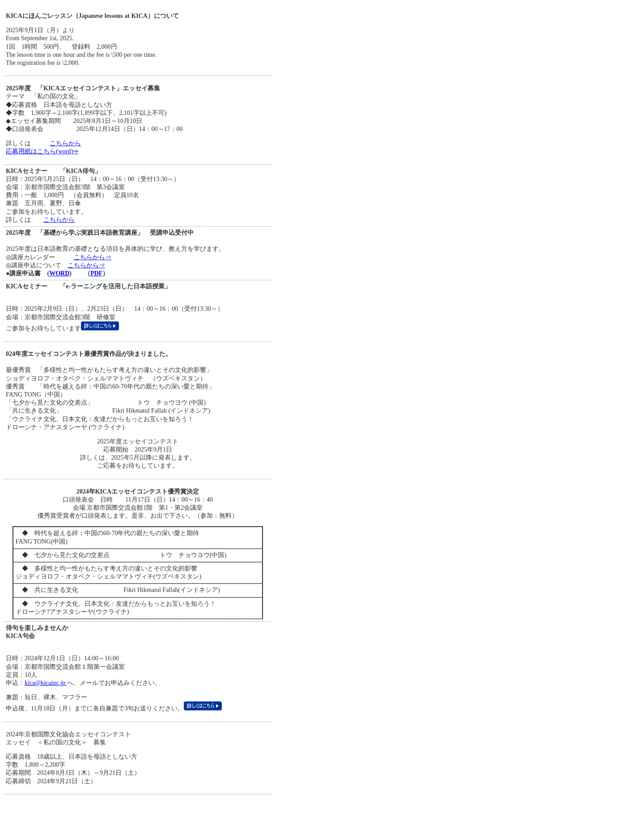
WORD (59, 273)
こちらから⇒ (93, 257)
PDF (96, 273)
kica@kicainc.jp (46, 683)
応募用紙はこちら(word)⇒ (42, 151)
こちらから (65, 143)
